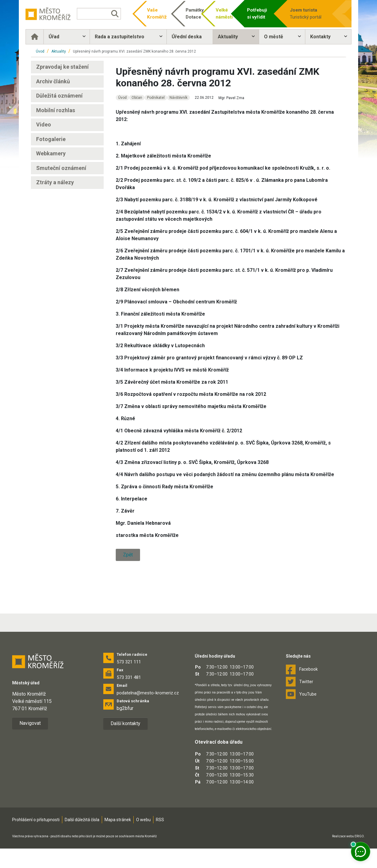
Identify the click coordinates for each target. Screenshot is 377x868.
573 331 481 (129, 697)
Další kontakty (125, 743)
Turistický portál (306, 13)
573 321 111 (129, 681)
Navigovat (30, 743)
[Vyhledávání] (102, 14)
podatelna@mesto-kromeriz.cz (148, 712)
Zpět (128, 555)
